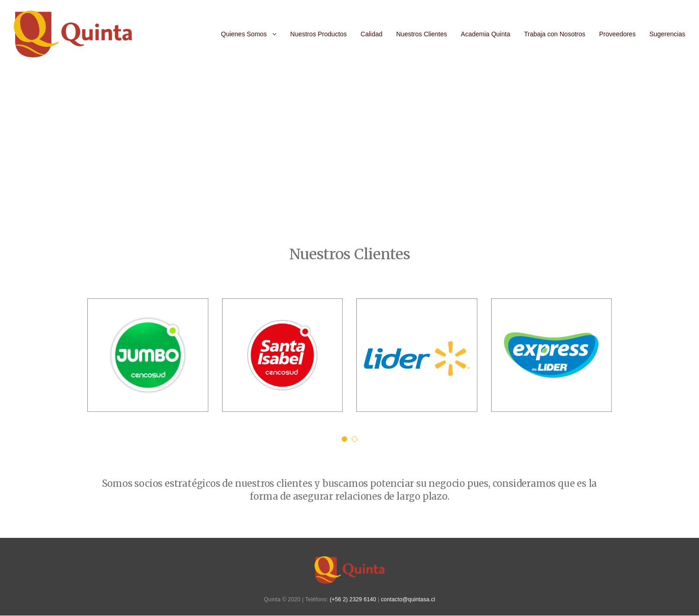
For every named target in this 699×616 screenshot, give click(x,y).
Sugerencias (667, 34)
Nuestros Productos (318, 34)
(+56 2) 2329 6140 (353, 599)
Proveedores (617, 34)
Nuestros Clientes (422, 34)
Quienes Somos (244, 34)
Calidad (371, 34)
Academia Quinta (485, 34)
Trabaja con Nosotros (554, 34)
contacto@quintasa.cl (408, 599)
